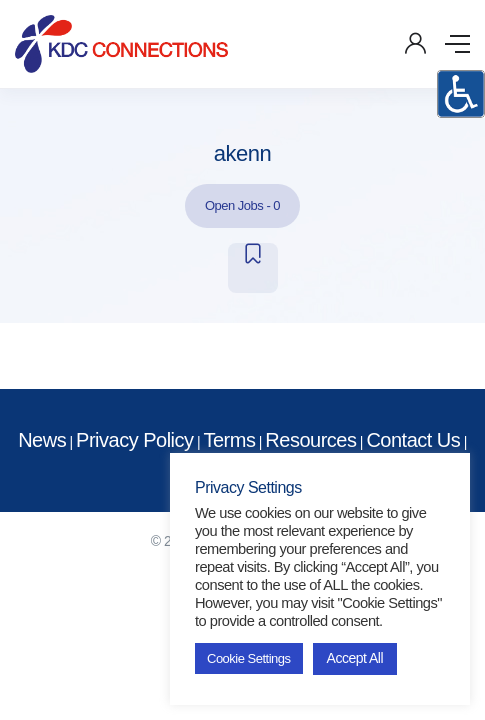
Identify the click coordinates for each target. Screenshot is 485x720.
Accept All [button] (355, 658)
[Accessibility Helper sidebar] (461, 94)
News (42, 440)
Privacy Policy (134, 440)
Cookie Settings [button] (249, 658)
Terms (229, 440)
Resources (310, 440)
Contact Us (413, 440)
